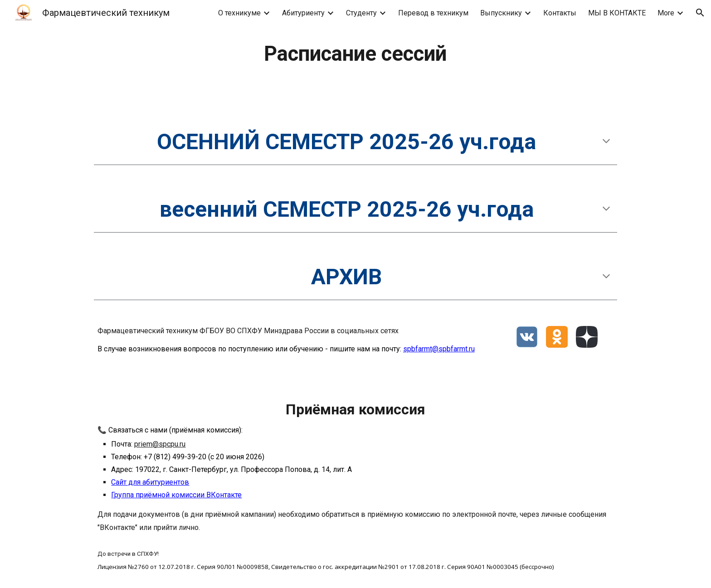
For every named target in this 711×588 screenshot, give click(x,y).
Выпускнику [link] (501, 13)
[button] (700, 13)
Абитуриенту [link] (303, 13)
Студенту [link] (361, 13)
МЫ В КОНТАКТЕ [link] (617, 13)
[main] (355, 54)
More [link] (666, 13)
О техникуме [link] (239, 13)
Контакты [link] (560, 13)
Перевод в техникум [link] (433, 13)
